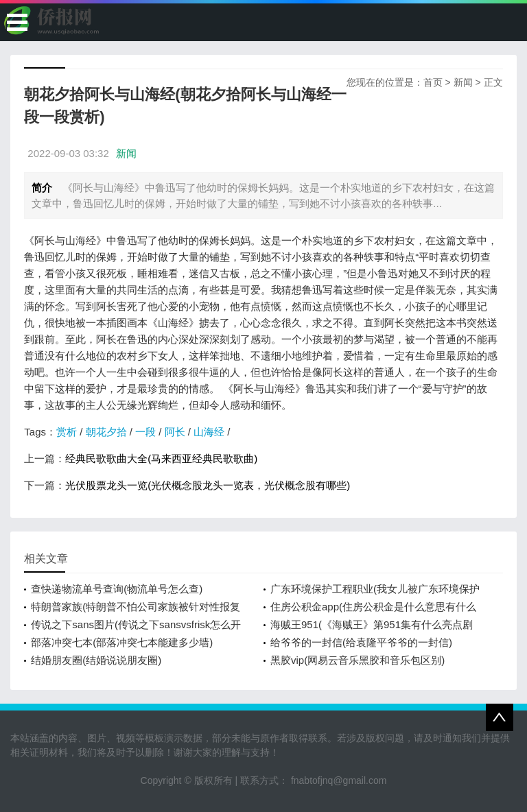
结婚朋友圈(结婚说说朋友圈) (96, 660)
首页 (433, 82)
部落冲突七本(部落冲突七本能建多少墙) (122, 642)
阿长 (175, 432)
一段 (145, 432)
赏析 (67, 432)
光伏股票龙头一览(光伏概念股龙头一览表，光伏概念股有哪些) (208, 485)
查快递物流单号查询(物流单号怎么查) (117, 589)
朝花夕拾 (106, 432)
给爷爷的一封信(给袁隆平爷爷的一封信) (361, 642)
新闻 (463, 82)
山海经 (209, 432)
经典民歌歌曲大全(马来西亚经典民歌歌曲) (161, 458)
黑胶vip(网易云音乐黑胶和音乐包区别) (358, 660)
